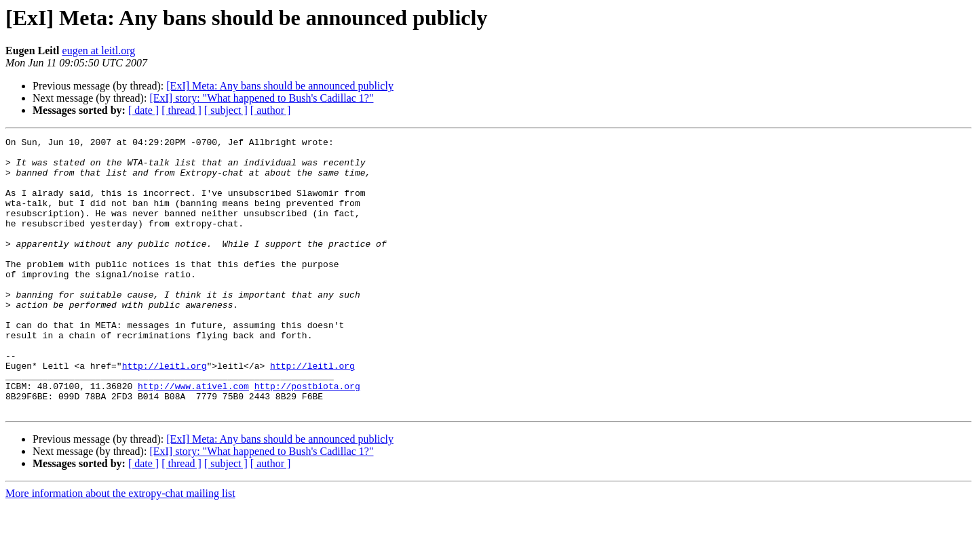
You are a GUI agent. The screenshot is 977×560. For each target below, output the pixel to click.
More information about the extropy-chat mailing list (120, 548)
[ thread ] (181, 110)
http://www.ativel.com (193, 437)
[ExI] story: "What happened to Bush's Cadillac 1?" (261, 98)
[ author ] (271, 110)
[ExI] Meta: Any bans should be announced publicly (280, 86)
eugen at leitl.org (99, 51)
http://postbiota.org (307, 437)
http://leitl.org (165, 412)
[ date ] (143, 110)
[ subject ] (226, 110)
